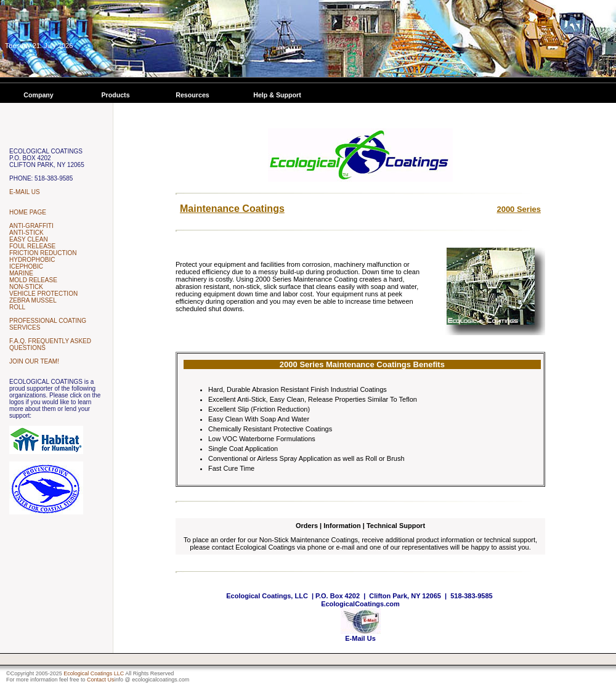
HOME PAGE (28, 212)
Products (115, 95)
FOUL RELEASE (32, 246)
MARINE (21, 273)
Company (38, 95)
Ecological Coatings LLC (94, 673)
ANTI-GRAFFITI (31, 226)
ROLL (17, 307)
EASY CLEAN (29, 239)
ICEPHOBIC (26, 266)
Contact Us (101, 680)
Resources (192, 95)
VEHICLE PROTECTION (43, 294)
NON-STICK (26, 287)
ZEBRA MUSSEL (33, 300)
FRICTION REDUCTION (43, 253)
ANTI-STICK (26, 233)
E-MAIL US (25, 192)
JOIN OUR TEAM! (34, 361)
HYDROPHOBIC (32, 260)
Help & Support (277, 95)
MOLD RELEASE (33, 280)
